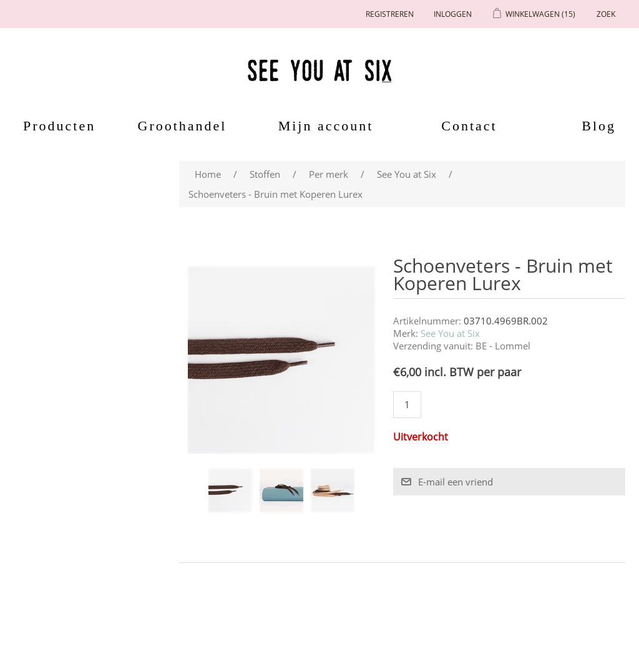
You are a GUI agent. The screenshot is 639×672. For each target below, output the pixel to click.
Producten (55, 126)
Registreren (390, 14)
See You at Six (450, 333)
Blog (599, 126)
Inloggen (453, 14)
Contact (469, 126)
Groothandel (183, 126)
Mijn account (326, 126)
